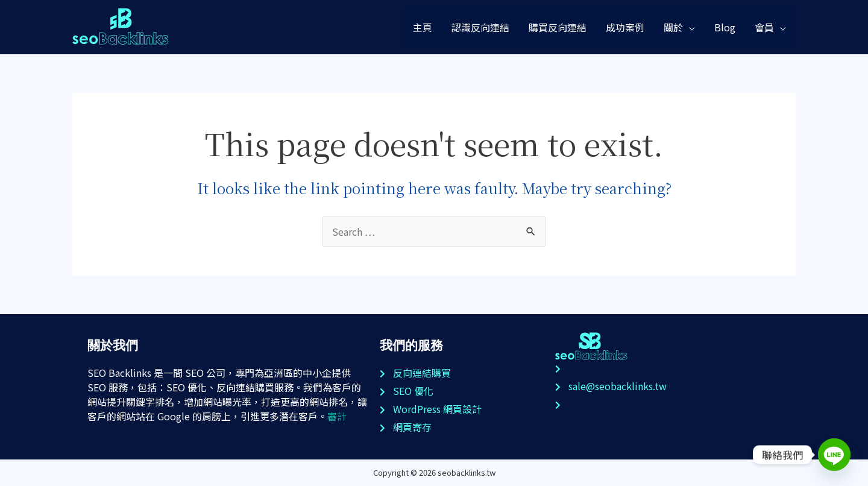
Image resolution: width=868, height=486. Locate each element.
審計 (337, 416)
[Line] (834, 455)
